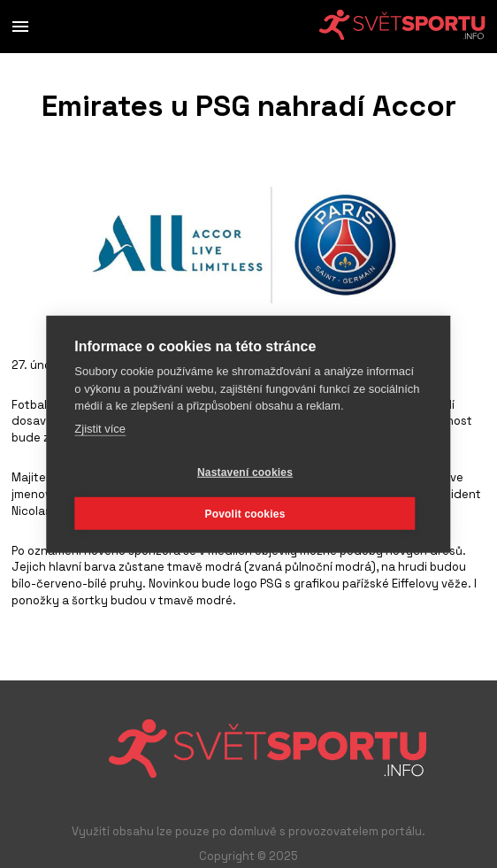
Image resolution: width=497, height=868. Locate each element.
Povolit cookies (245, 513)
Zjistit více (100, 428)
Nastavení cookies (245, 472)
